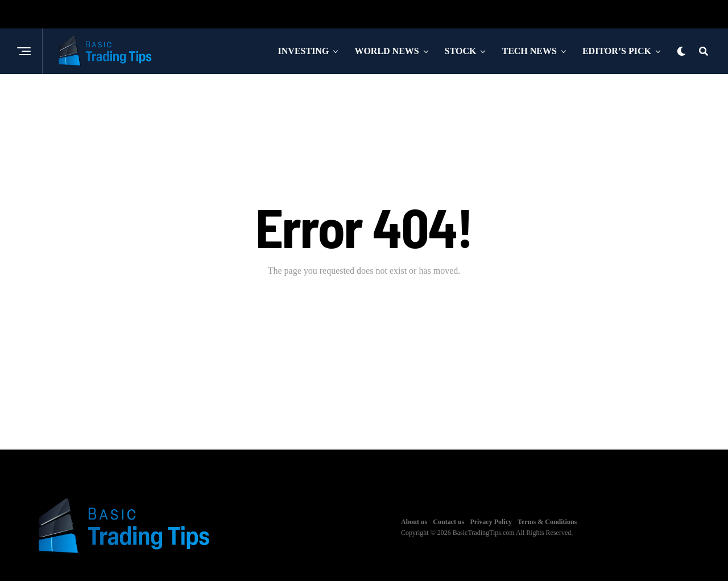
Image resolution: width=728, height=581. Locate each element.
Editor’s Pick (617, 51)
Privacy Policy (491, 522)
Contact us (448, 522)
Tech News (529, 51)
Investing (304, 51)
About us (414, 522)
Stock (461, 51)
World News (386, 51)
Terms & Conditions (547, 522)
